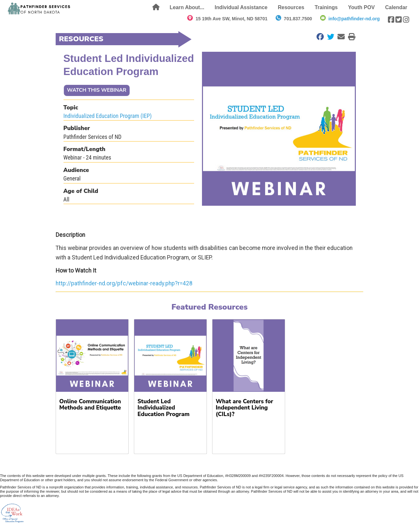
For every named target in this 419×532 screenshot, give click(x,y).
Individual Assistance (241, 7)
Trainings (326, 7)
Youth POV (361, 7)
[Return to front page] (39, 9)
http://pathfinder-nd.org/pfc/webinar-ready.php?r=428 (124, 283)
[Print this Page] (350, 37)
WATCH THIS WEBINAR (97, 90)
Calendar (396, 7)
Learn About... (187, 7)
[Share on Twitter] (329, 37)
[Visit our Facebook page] (391, 20)
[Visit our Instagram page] (406, 20)
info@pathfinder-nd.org (354, 19)
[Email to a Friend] (339, 37)
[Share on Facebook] (319, 37)
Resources (291, 7)
